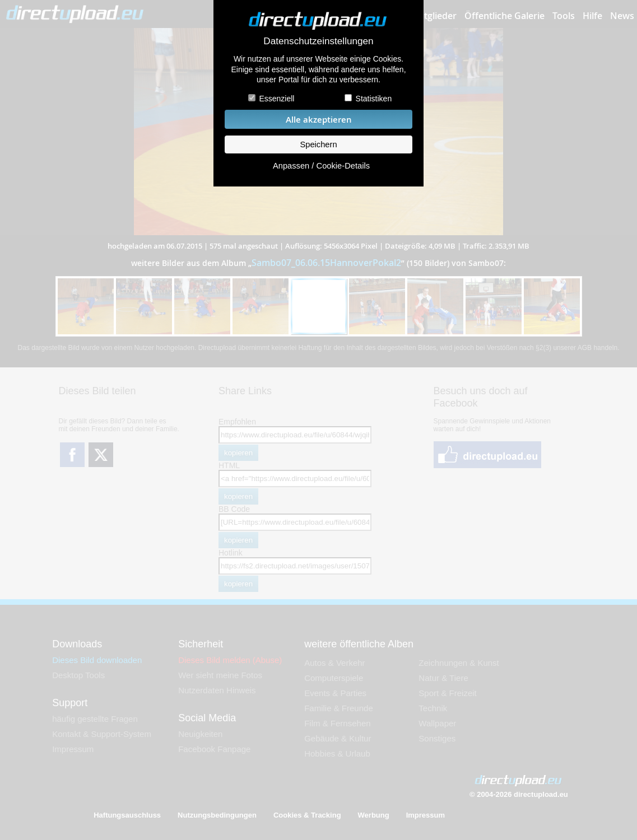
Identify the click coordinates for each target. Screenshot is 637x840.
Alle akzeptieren (319, 120)
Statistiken (374, 99)
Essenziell (276, 99)
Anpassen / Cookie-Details (321, 166)
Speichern (318, 144)
